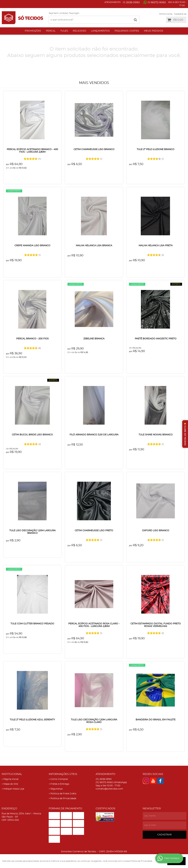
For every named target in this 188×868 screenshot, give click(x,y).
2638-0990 (131, 2)
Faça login (74, 13)
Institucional (12, 774)
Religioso (80, 31)
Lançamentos (101, 31)
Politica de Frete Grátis (63, 794)
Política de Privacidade (63, 799)
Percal (51, 31)
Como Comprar (59, 779)
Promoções (33, 31)
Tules (64, 31)
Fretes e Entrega (60, 784)
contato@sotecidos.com (109, 789)
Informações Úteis (63, 774)
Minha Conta (166, 14)
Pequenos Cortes (127, 31)
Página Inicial (11, 779)
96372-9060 (157, 2)
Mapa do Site (11, 784)
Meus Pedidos (154, 31)
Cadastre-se (180, 14)
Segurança (56, 789)
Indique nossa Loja (14, 789)
